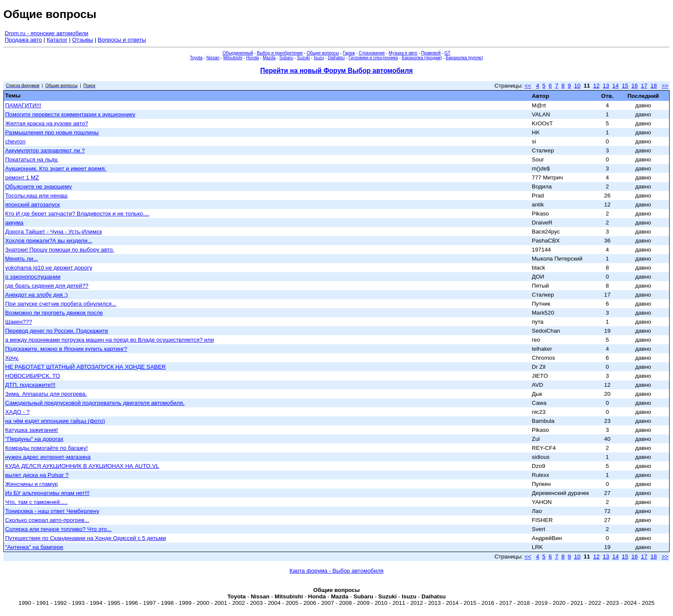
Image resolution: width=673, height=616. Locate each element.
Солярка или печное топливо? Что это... (58, 529)
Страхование (372, 53)
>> (665, 86)
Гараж (349, 53)
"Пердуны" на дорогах (34, 439)
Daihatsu (336, 58)
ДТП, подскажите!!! (30, 385)
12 (596, 86)
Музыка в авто (403, 53)
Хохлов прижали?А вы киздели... (49, 241)
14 (616, 86)
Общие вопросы (323, 53)
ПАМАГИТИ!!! (23, 105)
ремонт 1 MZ (22, 178)
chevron (15, 141)
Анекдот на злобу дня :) (36, 295)
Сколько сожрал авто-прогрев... (47, 520)
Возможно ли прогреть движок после (54, 313)
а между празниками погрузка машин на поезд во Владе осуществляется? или (109, 340)
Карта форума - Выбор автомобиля (337, 571)
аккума (14, 223)
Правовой (431, 53)
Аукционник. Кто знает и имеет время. (56, 168)
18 (653, 86)
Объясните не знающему (38, 187)
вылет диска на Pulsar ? (37, 475)
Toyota (196, 58)
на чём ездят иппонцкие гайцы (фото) (55, 421)
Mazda (269, 58)
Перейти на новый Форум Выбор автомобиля (336, 71)
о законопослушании (33, 277)
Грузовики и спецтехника (373, 58)
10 (578, 86)
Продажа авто (23, 40)
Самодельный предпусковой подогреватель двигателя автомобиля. (95, 403)
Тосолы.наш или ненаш (36, 196)
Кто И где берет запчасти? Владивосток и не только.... (77, 214)
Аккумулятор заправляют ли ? (45, 150)
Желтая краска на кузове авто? (47, 123)
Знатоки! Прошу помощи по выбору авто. (60, 250)
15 (625, 86)
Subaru (286, 58)
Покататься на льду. (32, 159)
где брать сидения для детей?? (47, 286)
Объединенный (238, 53)
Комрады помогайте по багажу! (46, 448)
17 (644, 86)
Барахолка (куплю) (464, 58)
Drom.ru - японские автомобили (47, 33)
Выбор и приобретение (280, 53)
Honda (253, 58)
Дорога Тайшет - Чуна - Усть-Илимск (53, 232)
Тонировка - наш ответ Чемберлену (52, 511)
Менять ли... (21, 259)
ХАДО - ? (17, 412)
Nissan (213, 58)
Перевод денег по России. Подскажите (57, 331)
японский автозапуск (32, 205)
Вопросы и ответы (122, 40)
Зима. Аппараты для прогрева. (46, 394)
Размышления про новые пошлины (52, 132)
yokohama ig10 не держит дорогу (49, 268)
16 (635, 86)
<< (528, 86)
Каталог (57, 40)
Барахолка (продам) (422, 58)
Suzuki (303, 58)
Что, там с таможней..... (36, 502)
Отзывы (83, 40)
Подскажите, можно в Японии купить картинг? (66, 349)
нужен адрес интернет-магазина (48, 457)
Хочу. (12, 358)
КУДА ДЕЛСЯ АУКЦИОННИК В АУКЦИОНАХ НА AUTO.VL (82, 466)
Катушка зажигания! (32, 430)
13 (606, 86)
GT (448, 53)
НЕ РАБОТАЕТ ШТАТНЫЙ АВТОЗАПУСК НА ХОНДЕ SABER (85, 367)
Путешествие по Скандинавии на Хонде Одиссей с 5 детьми (86, 538)
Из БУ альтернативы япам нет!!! (47, 493)
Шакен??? (19, 322)
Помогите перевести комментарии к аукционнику (70, 114)
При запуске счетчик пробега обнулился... (61, 304)
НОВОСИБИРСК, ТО (33, 376)
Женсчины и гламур (32, 484)
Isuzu (319, 58)
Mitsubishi (233, 58)
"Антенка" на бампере (34, 547)
